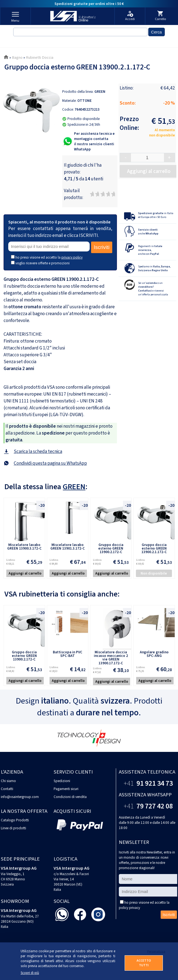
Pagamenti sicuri (66, 789)
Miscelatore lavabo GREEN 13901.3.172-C (68, 547)
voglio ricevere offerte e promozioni (43, 263)
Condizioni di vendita (70, 797)
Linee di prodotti (13, 828)
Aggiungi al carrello (25, 573)
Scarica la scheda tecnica (38, 451)
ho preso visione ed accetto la (49, 257)
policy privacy (129, 908)
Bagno (17, 58)
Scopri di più (30, 973)
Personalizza (155, 952)
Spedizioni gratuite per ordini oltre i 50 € (89, 4)
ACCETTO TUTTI (144, 963)
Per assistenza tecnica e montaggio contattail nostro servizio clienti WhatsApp (94, 141)
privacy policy (72, 257)
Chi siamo (8, 781)
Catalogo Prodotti (15, 820)
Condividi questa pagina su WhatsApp (50, 463)
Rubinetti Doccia (40, 58)
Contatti (7, 789)
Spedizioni (62, 781)
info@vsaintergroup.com (20, 797)
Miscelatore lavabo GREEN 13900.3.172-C (24, 547)
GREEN (100, 92)
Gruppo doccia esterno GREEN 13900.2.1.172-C (154, 548)
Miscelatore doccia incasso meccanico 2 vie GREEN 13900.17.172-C (111, 658)
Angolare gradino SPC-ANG (154, 654)
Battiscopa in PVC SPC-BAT (68, 654)
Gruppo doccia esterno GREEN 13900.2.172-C (111, 548)
